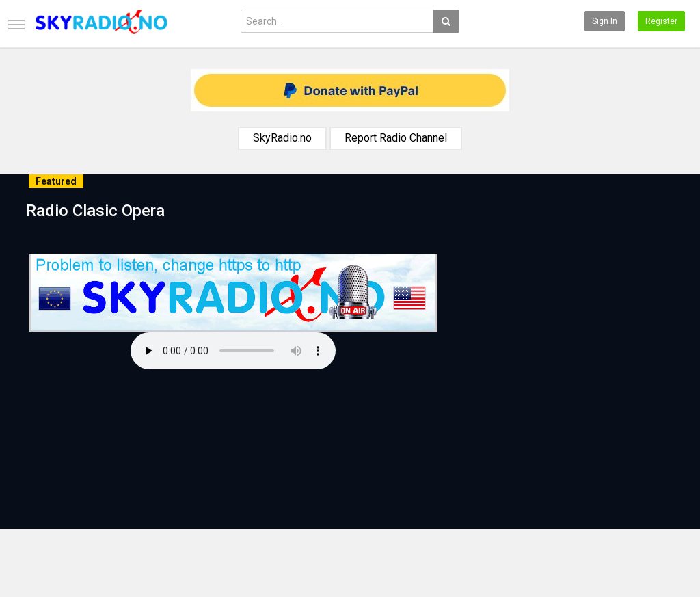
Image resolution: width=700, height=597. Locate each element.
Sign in (605, 21)
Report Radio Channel (396, 138)
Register (661, 21)
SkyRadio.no (282, 138)
